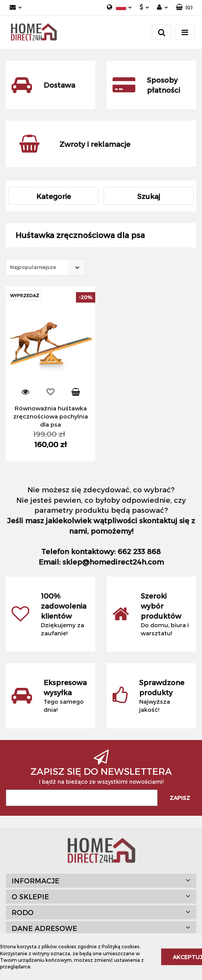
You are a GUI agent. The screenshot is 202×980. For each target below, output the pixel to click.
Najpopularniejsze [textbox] (33, 267)
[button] (184, 8)
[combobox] (46, 267)
